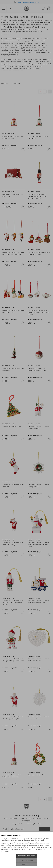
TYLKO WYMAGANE (26, 860)
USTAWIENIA (26, 864)
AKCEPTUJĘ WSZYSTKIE (26, 856)
